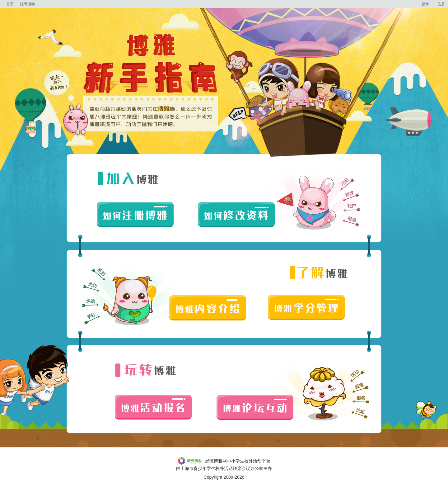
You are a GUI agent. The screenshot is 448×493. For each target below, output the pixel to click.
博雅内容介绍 (208, 308)
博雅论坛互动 (255, 408)
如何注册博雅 (135, 214)
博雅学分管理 (306, 308)
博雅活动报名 (153, 408)
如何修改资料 (236, 214)
